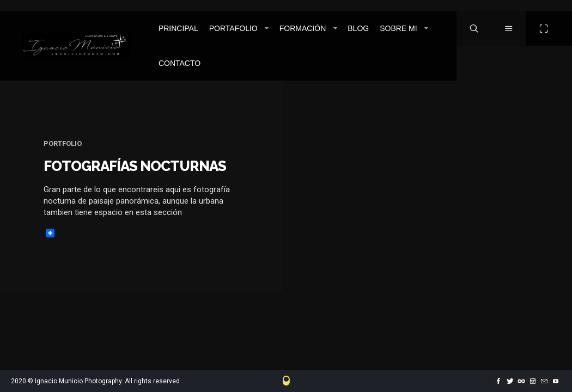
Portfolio (63, 143)
